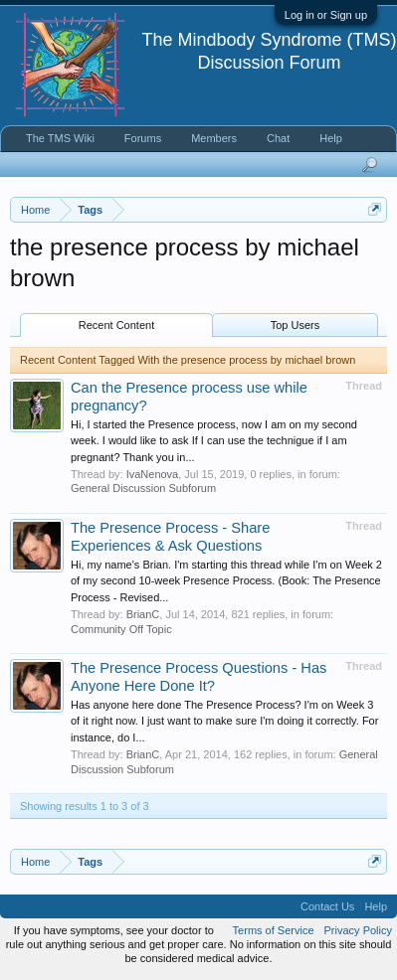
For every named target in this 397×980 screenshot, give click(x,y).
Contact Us (327, 906)
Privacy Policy (358, 930)
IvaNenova (153, 474)
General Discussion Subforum (143, 488)
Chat (278, 138)
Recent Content (116, 325)
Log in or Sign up (326, 15)
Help (331, 138)
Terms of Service (274, 930)
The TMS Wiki (60, 138)
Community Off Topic (121, 629)
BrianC (143, 614)
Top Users (296, 325)
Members (214, 138)
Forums (143, 138)
